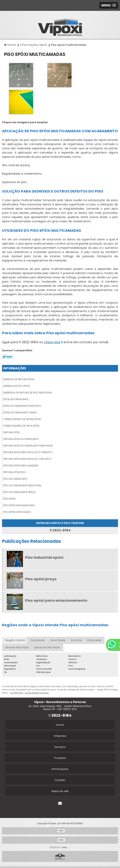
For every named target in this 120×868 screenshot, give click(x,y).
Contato (60, 780)
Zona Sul (76, 640)
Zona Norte (37, 640)
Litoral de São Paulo (47, 647)
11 (60, 716)
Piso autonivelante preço (20, 492)
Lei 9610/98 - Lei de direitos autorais (30, 693)
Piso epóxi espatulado (17, 512)
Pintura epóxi (12, 432)
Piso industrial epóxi (44, 557)
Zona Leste (94, 640)
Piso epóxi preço (41, 579)
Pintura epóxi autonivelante (21, 439)
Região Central (15, 640)
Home (60, 725)
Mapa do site (60, 791)
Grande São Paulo (17, 647)
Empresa (60, 736)
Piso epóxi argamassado (19, 505)
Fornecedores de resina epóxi (22, 419)
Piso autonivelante (15, 479)
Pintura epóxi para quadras (21, 466)
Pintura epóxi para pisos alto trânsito (28, 452)
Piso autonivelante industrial (22, 485)
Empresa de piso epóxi (17, 386)
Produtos (60, 758)
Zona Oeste (58, 640)
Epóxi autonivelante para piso (22, 406)
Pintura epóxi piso (15, 472)
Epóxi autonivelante (16, 399)
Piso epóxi (9, 499)
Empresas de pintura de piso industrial (28, 393)
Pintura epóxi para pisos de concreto (27, 459)
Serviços (60, 747)
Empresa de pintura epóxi (19, 379)
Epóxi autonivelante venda (20, 412)
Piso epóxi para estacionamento (56, 600)
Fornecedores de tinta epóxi (21, 426)
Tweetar (8, 357)
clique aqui (52, 342)
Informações (15, 368)
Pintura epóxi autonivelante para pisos (28, 446)
